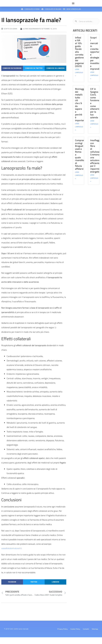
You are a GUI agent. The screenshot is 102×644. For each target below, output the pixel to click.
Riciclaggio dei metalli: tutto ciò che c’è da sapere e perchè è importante (81, 111)
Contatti (86, 636)
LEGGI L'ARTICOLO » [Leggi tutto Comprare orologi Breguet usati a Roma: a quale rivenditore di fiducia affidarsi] (79, 182)
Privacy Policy (62, 636)
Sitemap (95, 636)
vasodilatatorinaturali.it (11, 555)
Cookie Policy (75, 636)
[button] (73, 7)
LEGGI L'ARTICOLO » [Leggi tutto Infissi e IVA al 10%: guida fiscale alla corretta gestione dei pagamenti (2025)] (79, 79)
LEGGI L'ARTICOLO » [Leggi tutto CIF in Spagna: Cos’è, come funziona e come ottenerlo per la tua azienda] (94, 131)
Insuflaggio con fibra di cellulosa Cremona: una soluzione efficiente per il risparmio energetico (96, 163)
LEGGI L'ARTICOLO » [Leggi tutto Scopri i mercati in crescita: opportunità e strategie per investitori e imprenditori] (94, 82)
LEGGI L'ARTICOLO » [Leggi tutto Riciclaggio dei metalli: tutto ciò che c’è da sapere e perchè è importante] (79, 134)
